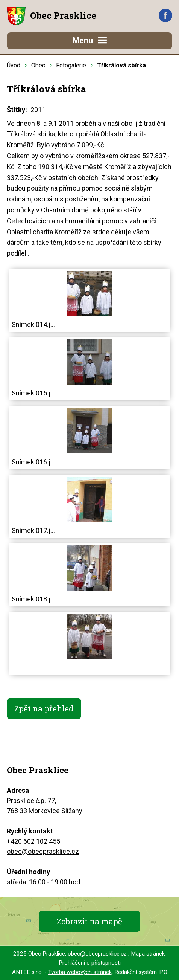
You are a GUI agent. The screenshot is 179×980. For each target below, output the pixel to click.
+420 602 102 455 (33, 841)
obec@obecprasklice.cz (43, 851)
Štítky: (17, 110)
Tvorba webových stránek (80, 972)
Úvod (14, 65)
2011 (38, 110)
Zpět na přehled (44, 708)
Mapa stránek (148, 954)
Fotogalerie (71, 65)
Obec (38, 65)
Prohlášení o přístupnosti (90, 963)
